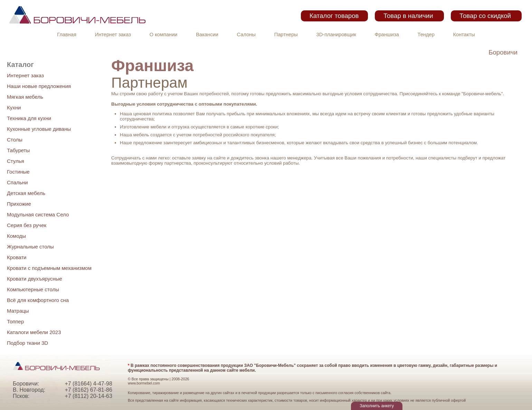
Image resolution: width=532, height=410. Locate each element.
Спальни (17, 182)
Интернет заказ (113, 35)
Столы (15, 140)
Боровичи (503, 52)
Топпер (15, 321)
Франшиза (387, 35)
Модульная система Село (38, 214)
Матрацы (18, 311)
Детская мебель (26, 193)
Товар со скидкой (485, 16)
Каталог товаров (334, 16)
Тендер (426, 35)
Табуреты (18, 150)
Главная (67, 35)
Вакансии (207, 35)
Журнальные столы (30, 247)
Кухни (14, 108)
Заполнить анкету (377, 406)
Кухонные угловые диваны (39, 129)
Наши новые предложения (39, 86)
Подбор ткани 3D (27, 343)
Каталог (20, 65)
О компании (164, 35)
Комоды (16, 236)
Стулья (16, 161)
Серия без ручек (27, 225)
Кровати (17, 257)
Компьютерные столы (33, 289)
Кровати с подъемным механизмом (49, 268)
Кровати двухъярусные (35, 279)
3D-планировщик (336, 35)
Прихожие (19, 204)
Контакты (464, 35)
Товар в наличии (408, 16)
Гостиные (18, 172)
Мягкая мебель (25, 97)
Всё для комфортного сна (38, 300)
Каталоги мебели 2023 (34, 332)
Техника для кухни (29, 118)
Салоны (246, 35)
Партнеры (286, 35)
